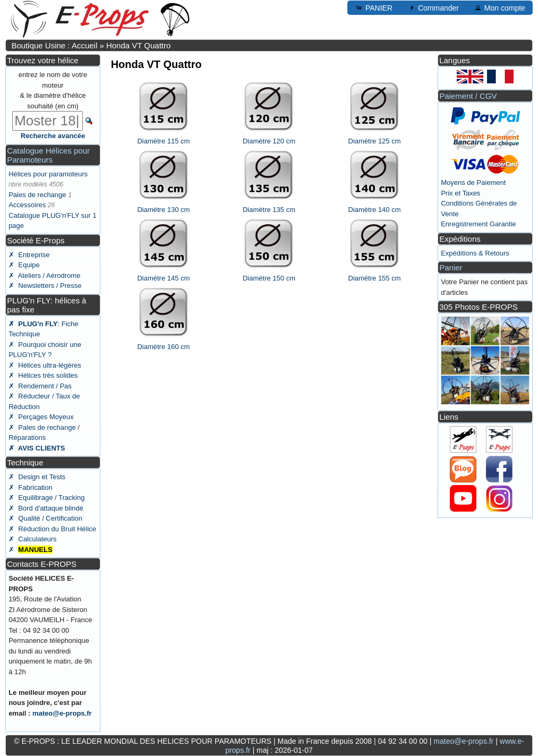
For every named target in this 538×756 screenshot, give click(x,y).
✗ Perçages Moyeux (41, 417)
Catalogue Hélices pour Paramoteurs (48, 155)
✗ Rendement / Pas (40, 386)
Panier (451, 267)
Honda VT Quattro (138, 45)
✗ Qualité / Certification (45, 518)
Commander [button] (433, 7)
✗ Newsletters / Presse (45, 286)
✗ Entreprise (29, 255)
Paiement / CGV (468, 96)
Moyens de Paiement (473, 182)
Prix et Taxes (460, 193)
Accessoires (27, 205)
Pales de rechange (37, 195)
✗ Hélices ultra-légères (45, 365)
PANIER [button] (374, 7)
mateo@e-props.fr (62, 713)
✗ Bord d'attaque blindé (46, 508)
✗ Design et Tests (37, 477)
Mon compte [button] (499, 7)
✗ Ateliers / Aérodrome (44, 275)
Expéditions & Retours (475, 253)
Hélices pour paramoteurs (48, 174)
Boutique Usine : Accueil (54, 45)
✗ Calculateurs (32, 539)
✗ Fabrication (31, 487)
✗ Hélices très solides (43, 375)
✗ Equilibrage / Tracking (46, 498)
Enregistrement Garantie (479, 224)
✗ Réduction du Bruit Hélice (52, 529)
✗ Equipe (24, 265)
